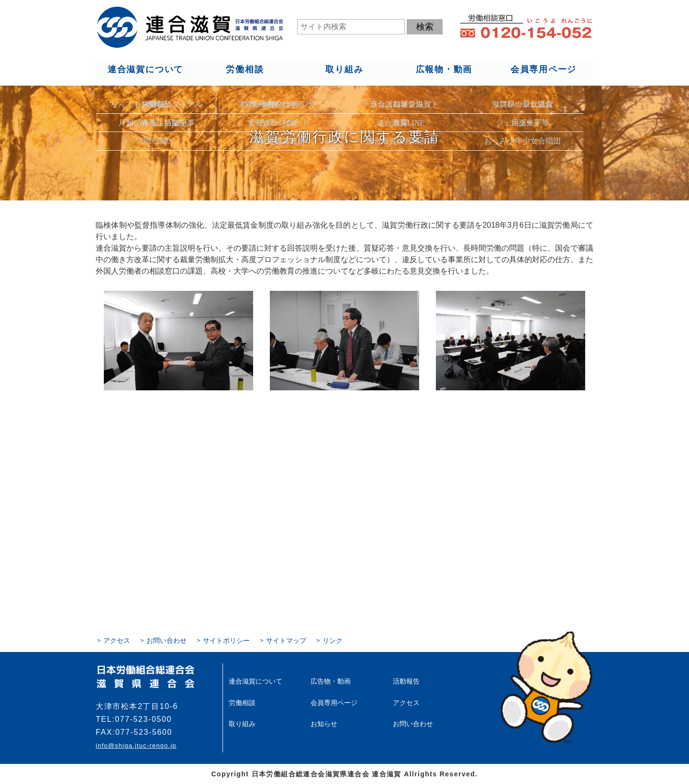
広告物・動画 (331, 681)
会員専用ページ (544, 70)
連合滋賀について (145, 70)
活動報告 (406, 681)
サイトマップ (286, 640)
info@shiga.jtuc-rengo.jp (136, 746)
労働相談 (245, 70)
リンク (333, 640)
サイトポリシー (226, 640)
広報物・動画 (444, 70)
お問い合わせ (167, 640)
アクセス (117, 640)
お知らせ (324, 723)
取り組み (344, 70)
